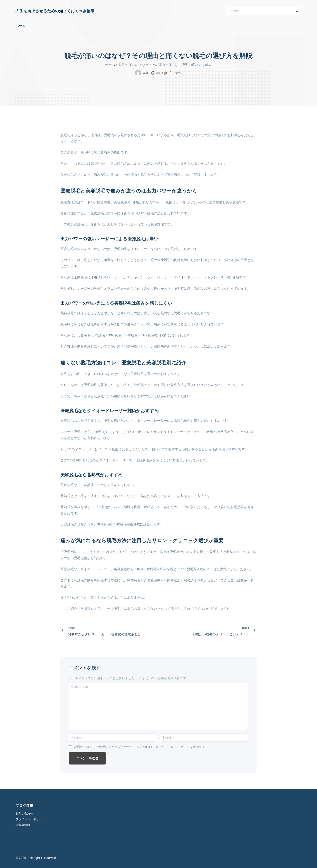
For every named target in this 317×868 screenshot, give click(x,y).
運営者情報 (23, 825)
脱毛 (178, 73)
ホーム (110, 65)
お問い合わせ (24, 813)
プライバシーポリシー (30, 819)
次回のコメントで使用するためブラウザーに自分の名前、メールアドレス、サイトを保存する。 (141, 747)
